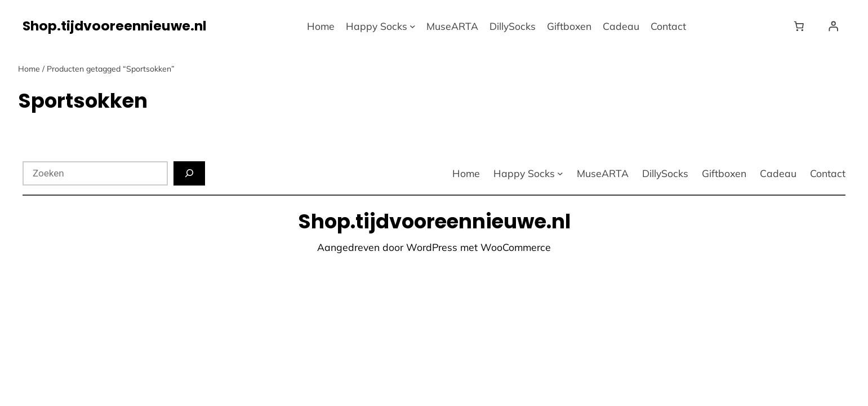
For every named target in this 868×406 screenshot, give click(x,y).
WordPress (432, 247)
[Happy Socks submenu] (413, 26)
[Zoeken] (189, 173)
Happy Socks (377, 26)
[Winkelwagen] (801, 26)
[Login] (833, 26)
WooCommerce (516, 247)
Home (29, 69)
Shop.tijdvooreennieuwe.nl (115, 26)
